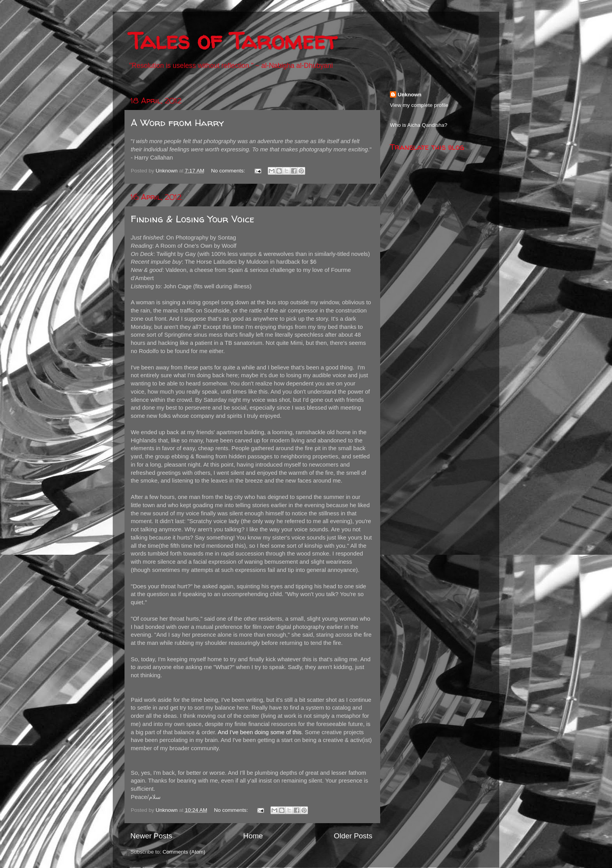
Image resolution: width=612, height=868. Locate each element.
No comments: (229, 171)
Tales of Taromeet (233, 41)
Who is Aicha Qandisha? (419, 125)
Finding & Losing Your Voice (192, 219)
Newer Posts (151, 836)
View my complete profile (419, 105)
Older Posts (353, 836)
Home (253, 836)
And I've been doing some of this (260, 732)
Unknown (410, 95)
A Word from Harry (177, 123)
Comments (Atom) (184, 852)
